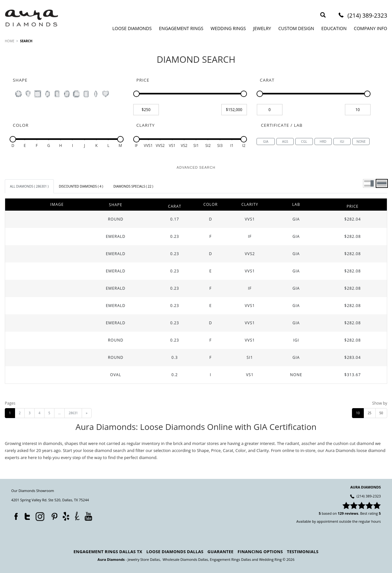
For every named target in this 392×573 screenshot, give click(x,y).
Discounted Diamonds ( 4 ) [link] (81, 186)
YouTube (88, 516)
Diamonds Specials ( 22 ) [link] (133, 186)
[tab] (29, 186)
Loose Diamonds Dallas (175, 552)
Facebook (14, 515)
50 (381, 413)
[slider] (136, 94)
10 (358, 413)
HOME (10, 41)
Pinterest (53, 515)
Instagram (39, 516)
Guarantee (220, 552)
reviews (351, 513)
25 (369, 413)
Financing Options (260, 552)
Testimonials (303, 552)
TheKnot (77, 516)
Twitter (26, 515)
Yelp (66, 516)
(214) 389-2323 (367, 16)
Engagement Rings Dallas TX (108, 552)
